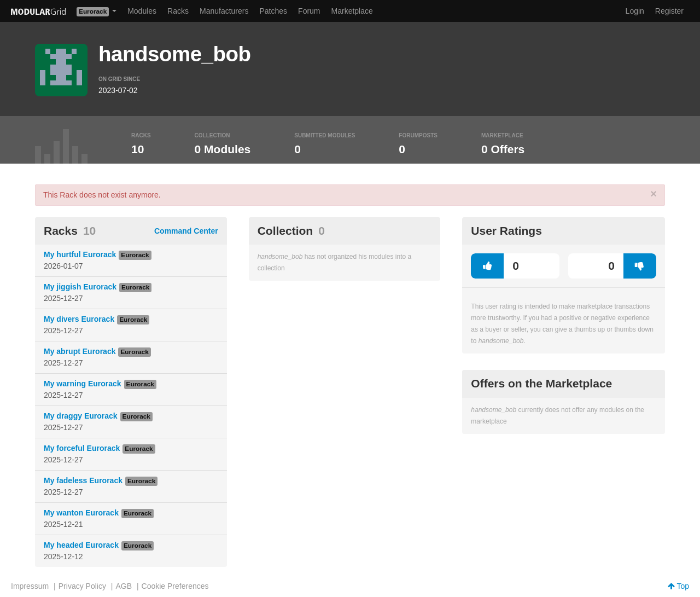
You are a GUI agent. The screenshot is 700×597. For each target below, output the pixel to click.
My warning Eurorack (83, 384)
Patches (273, 11)
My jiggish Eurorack (80, 287)
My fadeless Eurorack (83, 480)
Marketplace (352, 11)
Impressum (30, 586)
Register (669, 11)
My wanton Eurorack (81, 513)
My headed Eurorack (81, 545)
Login (635, 11)
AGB (124, 586)
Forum (309, 11)
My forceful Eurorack (82, 448)
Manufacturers (224, 11)
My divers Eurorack (79, 319)
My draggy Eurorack (81, 416)
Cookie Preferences (175, 586)
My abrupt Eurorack (80, 351)
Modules (142, 11)
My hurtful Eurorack (80, 254)
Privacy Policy (82, 586)
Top (678, 586)
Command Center (186, 231)
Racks (178, 11)
